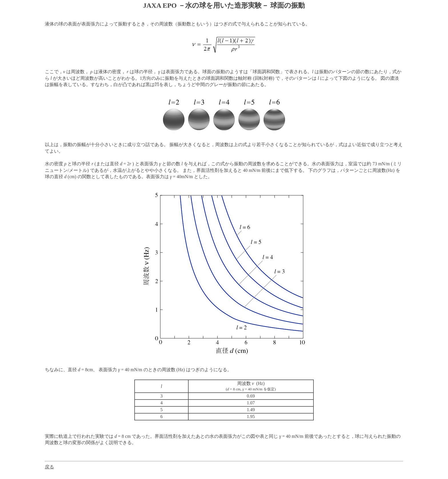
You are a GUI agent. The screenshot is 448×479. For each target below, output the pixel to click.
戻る (49, 467)
